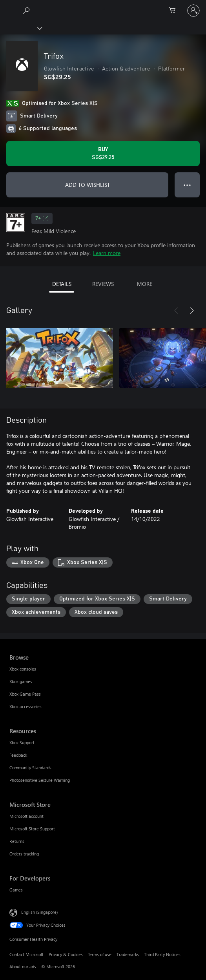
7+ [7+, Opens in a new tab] (42, 219)
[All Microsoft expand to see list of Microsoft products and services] (10, 11)
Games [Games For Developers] (16, 890)
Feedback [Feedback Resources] (18, 755)
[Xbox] (21, 28)
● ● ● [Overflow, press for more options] (187, 185)
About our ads (23, 966)
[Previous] (176, 311)
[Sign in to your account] (193, 11)
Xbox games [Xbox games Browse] (21, 681)
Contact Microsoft (26, 954)
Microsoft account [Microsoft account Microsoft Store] (26, 816)
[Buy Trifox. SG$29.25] (103, 154)
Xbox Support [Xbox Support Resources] (22, 742)
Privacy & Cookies (66, 954)
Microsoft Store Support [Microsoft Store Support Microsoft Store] (32, 829)
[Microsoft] (103, 6)
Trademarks (128, 954)
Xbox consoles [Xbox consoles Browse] (23, 669)
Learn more (107, 253)
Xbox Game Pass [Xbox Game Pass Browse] (25, 694)
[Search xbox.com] (27, 10)
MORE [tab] (145, 284)
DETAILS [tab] (62, 284)
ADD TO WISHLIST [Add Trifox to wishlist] (88, 185)
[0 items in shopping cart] (175, 11)
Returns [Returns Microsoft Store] (17, 841)
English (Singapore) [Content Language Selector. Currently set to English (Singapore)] (39, 912)
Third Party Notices (162, 954)
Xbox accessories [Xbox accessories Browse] (26, 706)
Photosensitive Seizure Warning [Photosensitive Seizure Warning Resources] (40, 780)
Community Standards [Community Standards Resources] (30, 768)
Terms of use (100, 954)
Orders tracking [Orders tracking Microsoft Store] (24, 854)
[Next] (192, 311)
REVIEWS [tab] (103, 284)
